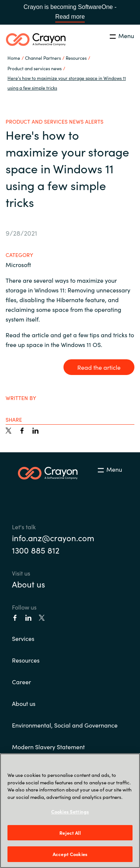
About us (29, 584)
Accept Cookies (70, 854)
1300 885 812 (36, 550)
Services (23, 638)
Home (14, 58)
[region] (70, 811)
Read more (70, 17)
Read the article (99, 367)
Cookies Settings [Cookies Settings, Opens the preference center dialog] (70, 811)
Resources (26, 660)
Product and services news (35, 68)
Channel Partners (43, 58)
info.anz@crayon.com (53, 538)
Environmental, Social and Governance (65, 725)
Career (21, 682)
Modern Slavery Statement (48, 747)
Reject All (70, 833)
